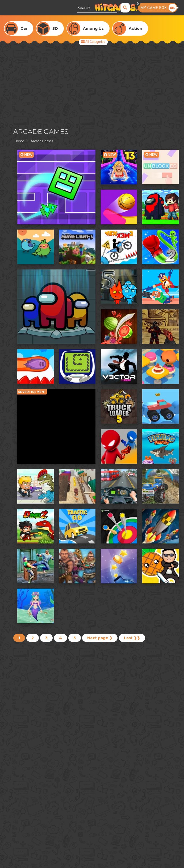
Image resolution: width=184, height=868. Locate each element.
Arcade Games (42, 141)
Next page (100, 638)
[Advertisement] (92, 85)
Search (84, 8)
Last (132, 638)
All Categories (93, 42)
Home (19, 141)
